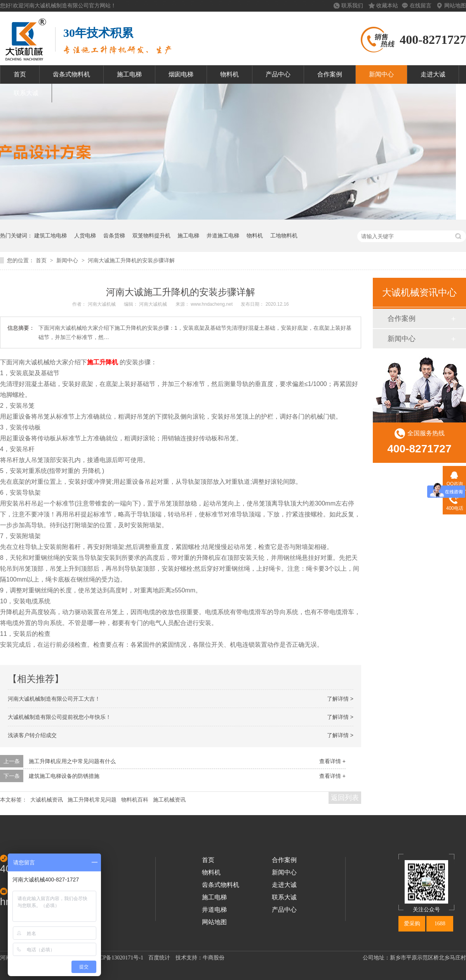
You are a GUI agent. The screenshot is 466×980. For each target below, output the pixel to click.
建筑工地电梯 (50, 235)
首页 (20, 74)
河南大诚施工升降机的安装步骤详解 (131, 260)
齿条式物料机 (71, 74)
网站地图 (455, 6)
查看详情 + (332, 761)
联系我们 (353, 6)
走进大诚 (433, 74)
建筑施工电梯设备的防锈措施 (64, 776)
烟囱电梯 (181, 74)
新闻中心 (381, 74)
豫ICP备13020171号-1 (118, 958)
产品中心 (278, 74)
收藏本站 (387, 6)
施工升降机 (103, 362)
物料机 (230, 74)
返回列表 (345, 798)
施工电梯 (129, 74)
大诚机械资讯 (47, 800)
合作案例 (330, 74)
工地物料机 (284, 235)
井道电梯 (214, 910)
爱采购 (412, 924)
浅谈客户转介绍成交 (32, 735)
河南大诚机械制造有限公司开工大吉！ (54, 699)
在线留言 (421, 6)
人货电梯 (85, 235)
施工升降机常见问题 (92, 800)
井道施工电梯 (223, 235)
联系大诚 (26, 93)
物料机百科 (135, 800)
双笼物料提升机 (151, 235)
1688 (440, 924)
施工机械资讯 (169, 800)
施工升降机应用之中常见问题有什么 (72, 761)
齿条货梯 (114, 235)
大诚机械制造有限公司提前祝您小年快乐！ (59, 717)
